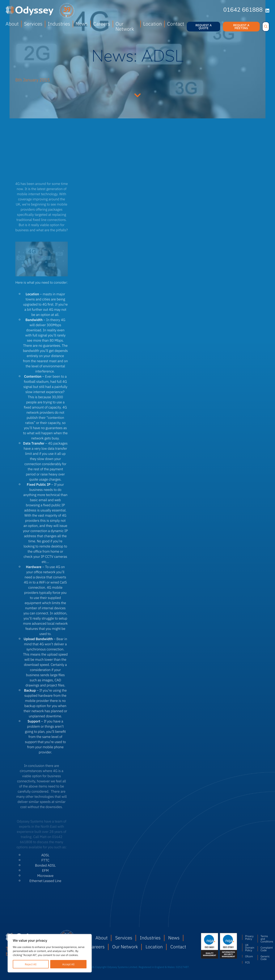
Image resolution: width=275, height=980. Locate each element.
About (12, 24)
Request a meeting (241, 26)
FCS (247, 962)
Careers (102, 24)
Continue (137, 95)
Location (152, 24)
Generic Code (265, 958)
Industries (59, 24)
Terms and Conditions (265, 939)
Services (33, 24)
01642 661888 (243, 10)
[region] (50, 953)
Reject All (31, 964)
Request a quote (203, 26)
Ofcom (249, 956)
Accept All (68, 964)
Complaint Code (265, 949)
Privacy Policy (249, 937)
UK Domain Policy (249, 947)
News (82, 24)
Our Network (125, 26)
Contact (176, 24)
